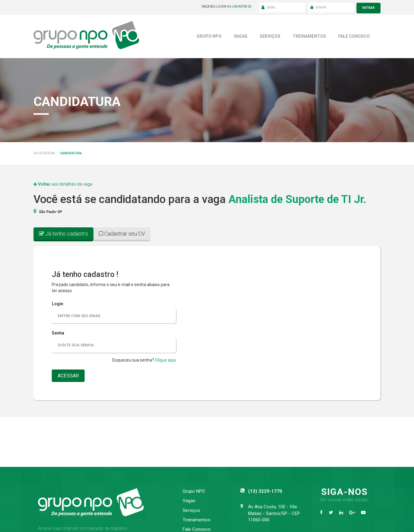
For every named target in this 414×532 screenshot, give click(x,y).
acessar (69, 375)
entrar (368, 7)
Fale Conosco (354, 35)
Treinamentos (309, 35)
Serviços (270, 35)
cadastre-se (242, 7)
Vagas (241, 35)
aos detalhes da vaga (63, 183)
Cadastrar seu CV (122, 232)
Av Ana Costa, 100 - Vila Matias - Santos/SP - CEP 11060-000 (274, 512)
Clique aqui (165, 359)
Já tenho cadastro (63, 232)
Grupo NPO (209, 35)
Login (58, 302)
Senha (58, 332)
